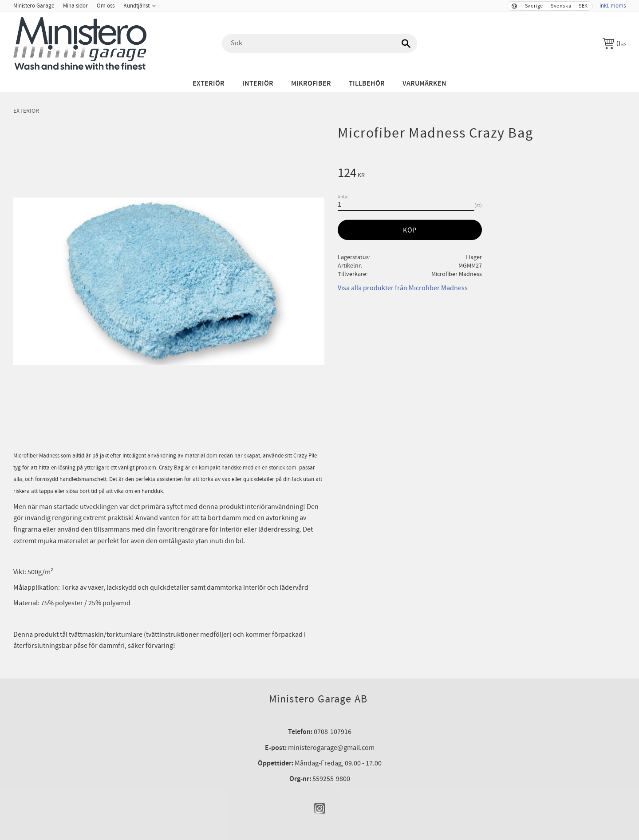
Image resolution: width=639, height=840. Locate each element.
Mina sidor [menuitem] (75, 6)
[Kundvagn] (614, 43)
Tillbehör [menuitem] (367, 84)
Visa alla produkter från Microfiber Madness (403, 288)
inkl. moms (613, 6)
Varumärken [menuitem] (424, 84)
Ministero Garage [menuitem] (34, 6)
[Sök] (406, 43)
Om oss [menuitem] (106, 6)
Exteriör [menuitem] (209, 84)
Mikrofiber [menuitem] (311, 84)
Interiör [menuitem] (258, 84)
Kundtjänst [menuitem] (136, 6)
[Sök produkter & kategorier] (319, 43)
